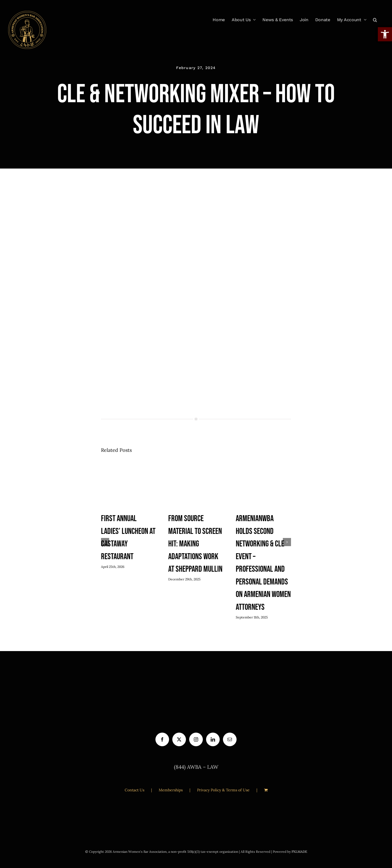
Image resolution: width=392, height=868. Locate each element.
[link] (27, 30)
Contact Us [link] (134, 790)
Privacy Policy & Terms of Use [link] (223, 790)
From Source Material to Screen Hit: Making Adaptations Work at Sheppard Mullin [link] (195, 544)
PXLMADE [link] (299, 852)
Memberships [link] (171, 790)
